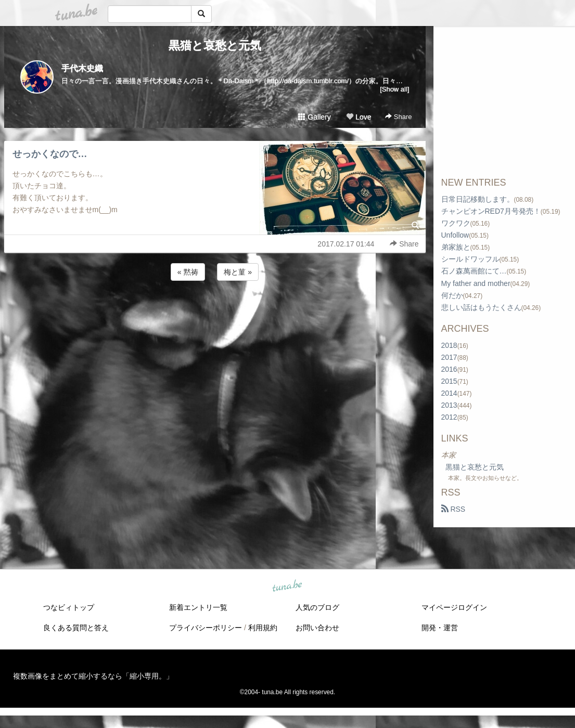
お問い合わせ (317, 628)
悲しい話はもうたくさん (481, 307)
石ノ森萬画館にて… (474, 271)
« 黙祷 (188, 272)
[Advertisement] (215, 311)
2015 (449, 381)
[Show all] (394, 89)
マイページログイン (454, 607)
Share (398, 117)
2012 (449, 417)
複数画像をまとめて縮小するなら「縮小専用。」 (93, 676)
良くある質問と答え (76, 628)
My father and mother (476, 283)
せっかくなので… (50, 154)
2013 (449, 405)
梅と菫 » (238, 272)
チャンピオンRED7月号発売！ (491, 211)
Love (359, 117)
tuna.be (287, 587)
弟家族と (456, 247)
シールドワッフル (470, 259)
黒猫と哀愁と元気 (215, 45)
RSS (453, 509)
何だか (452, 295)
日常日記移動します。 (478, 199)
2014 (449, 393)
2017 (449, 357)
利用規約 (263, 628)
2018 (449, 345)
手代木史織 (82, 68)
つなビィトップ (69, 607)
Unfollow (455, 235)
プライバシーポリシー (206, 628)
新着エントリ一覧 (198, 607)
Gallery (314, 117)
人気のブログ (317, 607)
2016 (449, 369)
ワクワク (456, 223)
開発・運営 (440, 628)
